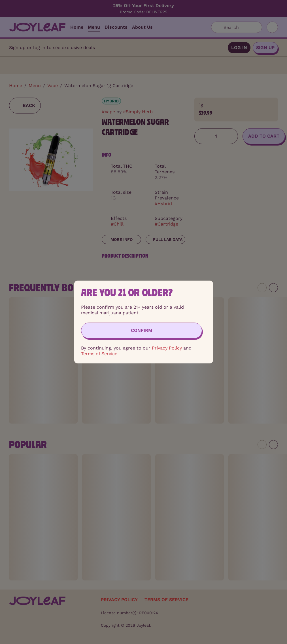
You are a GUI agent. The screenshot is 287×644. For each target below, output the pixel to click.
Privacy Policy (167, 348)
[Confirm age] (142, 331)
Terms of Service (99, 354)
